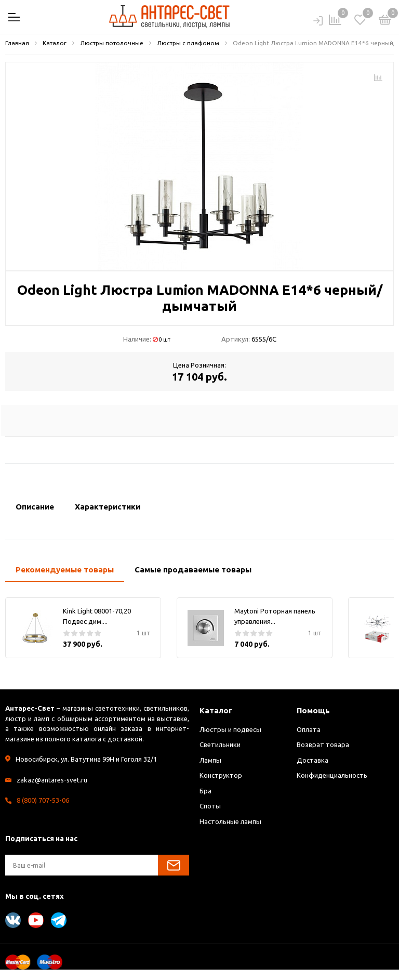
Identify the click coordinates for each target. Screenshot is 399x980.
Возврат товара (323, 744)
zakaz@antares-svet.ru (52, 780)
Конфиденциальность (332, 775)
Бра (205, 791)
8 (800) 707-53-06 (43, 800)
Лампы (210, 760)
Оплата (309, 729)
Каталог (216, 710)
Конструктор (221, 775)
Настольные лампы (230, 821)
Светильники (220, 744)
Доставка (312, 760)
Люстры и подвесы (230, 729)
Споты (210, 806)
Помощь (313, 710)
